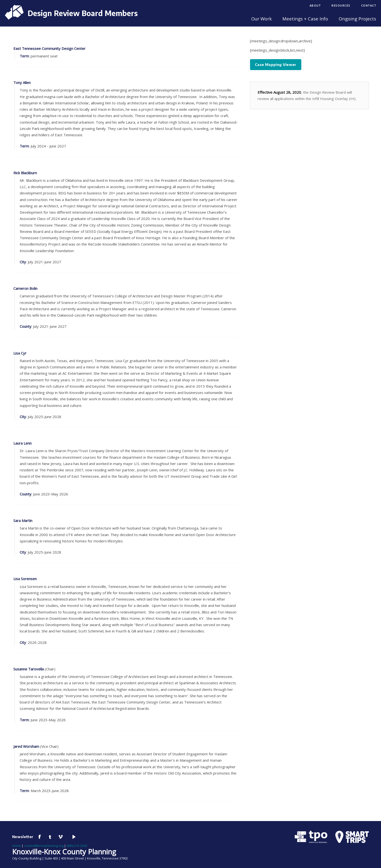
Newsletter (23, 837)
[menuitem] (315, 6)
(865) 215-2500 (77, 846)
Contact (369, 5)
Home (17, 846)
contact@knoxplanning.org (44, 846)
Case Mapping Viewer (276, 64)
